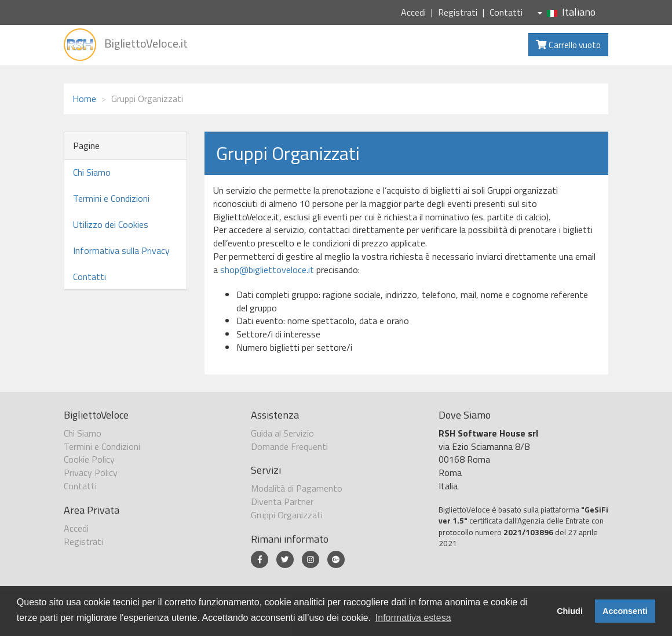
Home (84, 99)
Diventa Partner (282, 501)
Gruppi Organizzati (287, 515)
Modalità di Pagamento (297, 488)
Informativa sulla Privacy (121, 250)
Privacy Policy (91, 473)
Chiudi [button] (570, 611)
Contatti (506, 12)
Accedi (413, 12)
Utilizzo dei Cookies (111, 224)
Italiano (567, 12)
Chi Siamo (92, 172)
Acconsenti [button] (625, 611)
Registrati (458, 12)
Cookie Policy (89, 459)
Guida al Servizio (282, 433)
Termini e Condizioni (111, 198)
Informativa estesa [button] (413, 618)
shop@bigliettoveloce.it (267, 270)
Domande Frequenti (289, 446)
